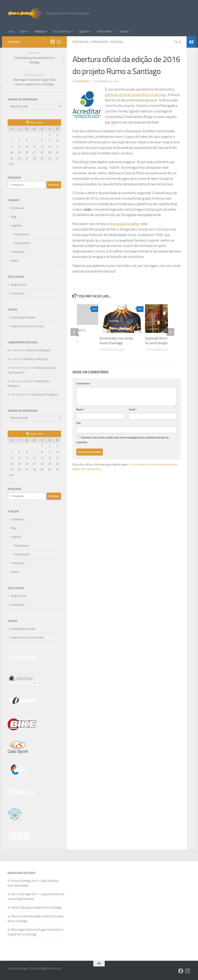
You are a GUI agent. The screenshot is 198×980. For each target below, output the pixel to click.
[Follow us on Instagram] (59, 42)
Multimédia (104, 31)
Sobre (23, 31)
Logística (84, 31)
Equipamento (22, 243)
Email (133, 406)
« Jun (11, 164)
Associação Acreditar (125, 224)
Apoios (124, 31)
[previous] (74, 330)
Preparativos (21, 234)
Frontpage (100, 42)
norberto (83, 82)
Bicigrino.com (19, 285)
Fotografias (18, 252)
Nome (81, 406)
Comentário (84, 380)
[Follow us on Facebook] (53, 42)
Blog (14, 217)
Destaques (81, 42)
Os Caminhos (61, 31)
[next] (170, 330)
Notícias (40, 31)
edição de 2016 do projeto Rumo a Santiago (136, 95)
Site (78, 420)
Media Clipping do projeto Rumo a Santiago (36, 908)
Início (11, 31)
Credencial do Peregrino (44, 395)
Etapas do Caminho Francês (27, 326)
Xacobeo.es (18, 293)
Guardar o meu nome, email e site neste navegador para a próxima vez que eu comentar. (123, 437)
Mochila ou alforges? (39, 350)
